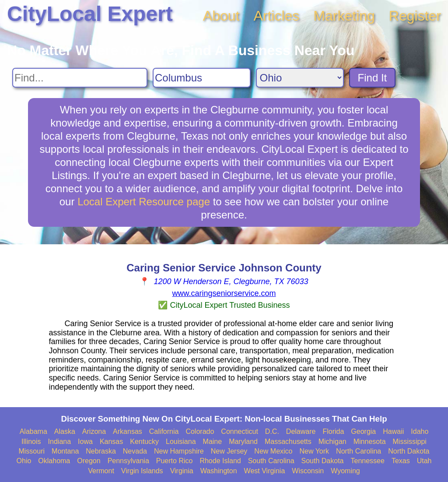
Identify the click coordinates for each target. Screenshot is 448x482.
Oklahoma (54, 461)
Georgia (363, 431)
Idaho (420, 431)
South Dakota (323, 461)
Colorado (200, 431)
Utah (424, 461)
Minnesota (370, 442)
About (221, 16)
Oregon (89, 461)
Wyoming (345, 471)
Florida (333, 431)
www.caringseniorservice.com (224, 293)
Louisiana (181, 442)
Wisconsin (308, 471)
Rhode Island (220, 461)
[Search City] (202, 78)
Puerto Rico (175, 461)
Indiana (60, 442)
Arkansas (128, 431)
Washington (219, 471)
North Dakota (409, 451)
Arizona (94, 431)
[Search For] (80, 78)
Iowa (85, 442)
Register (415, 16)
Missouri (31, 451)
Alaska (65, 431)
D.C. (272, 431)
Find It (373, 78)
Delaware (301, 431)
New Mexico (273, 451)
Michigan (332, 442)
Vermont (101, 471)
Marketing (344, 16)
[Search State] (300, 78)
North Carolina (359, 451)
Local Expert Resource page (144, 202)
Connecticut (240, 431)
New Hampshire (179, 451)
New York (314, 451)
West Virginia (265, 471)
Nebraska (101, 451)
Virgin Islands (142, 471)
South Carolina (271, 461)
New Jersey (229, 451)
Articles (276, 16)
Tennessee (367, 461)
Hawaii (393, 431)
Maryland (243, 442)
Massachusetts (288, 442)
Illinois (31, 442)
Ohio (24, 461)
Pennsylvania (128, 461)
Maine (213, 442)
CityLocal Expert (90, 14)
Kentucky (144, 442)
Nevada (135, 451)
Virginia (182, 471)
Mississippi (410, 442)
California (164, 431)
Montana (65, 451)
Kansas (111, 442)
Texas (401, 461)
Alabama (33, 431)
